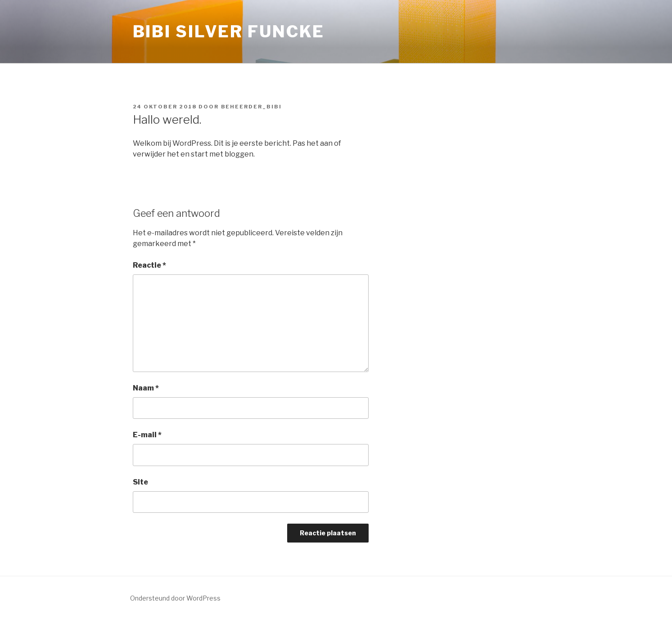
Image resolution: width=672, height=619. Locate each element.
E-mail (147, 435)
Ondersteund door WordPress (175, 598)
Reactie (149, 265)
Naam (146, 388)
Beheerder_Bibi (252, 107)
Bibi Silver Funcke (229, 31)
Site (140, 482)
